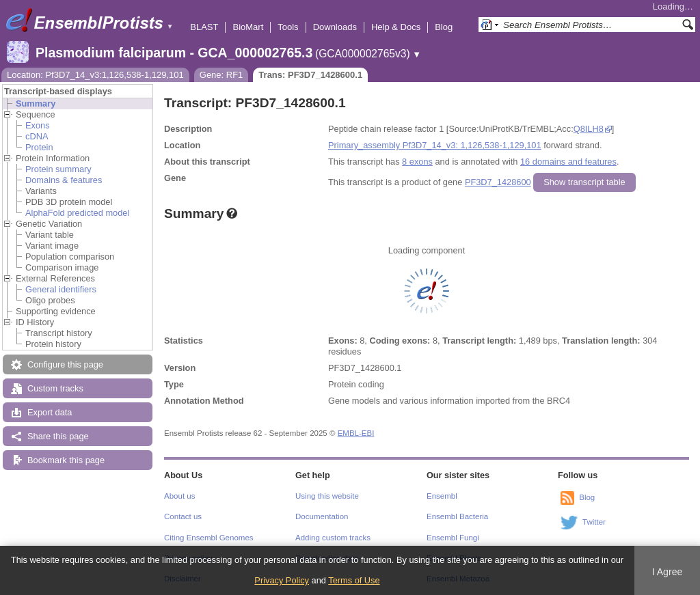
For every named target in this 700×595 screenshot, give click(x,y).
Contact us (183, 516)
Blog (444, 27)
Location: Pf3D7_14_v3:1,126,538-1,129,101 (95, 75)
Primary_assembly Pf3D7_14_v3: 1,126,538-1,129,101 (435, 145)
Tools (288, 27)
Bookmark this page (66, 460)
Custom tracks (55, 388)
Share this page (58, 436)
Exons (38, 125)
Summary (36, 103)
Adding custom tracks (333, 538)
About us (179, 496)
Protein (39, 147)
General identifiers (61, 289)
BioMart (248, 27)
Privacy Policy (282, 580)
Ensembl (442, 496)
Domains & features (64, 180)
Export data (50, 412)
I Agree (668, 572)
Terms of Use (354, 580)
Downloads (335, 27)
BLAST (204, 27)
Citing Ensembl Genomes (209, 538)
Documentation (322, 516)
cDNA (37, 136)
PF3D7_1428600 (498, 182)
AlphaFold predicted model (77, 213)
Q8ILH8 (589, 129)
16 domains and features (568, 162)
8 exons (417, 162)
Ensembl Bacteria (457, 516)
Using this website (327, 496)
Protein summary (58, 169)
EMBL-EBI (356, 433)
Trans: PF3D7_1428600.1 (310, 75)
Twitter (594, 522)
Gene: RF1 (221, 75)
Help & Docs (396, 27)
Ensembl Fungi (453, 538)
